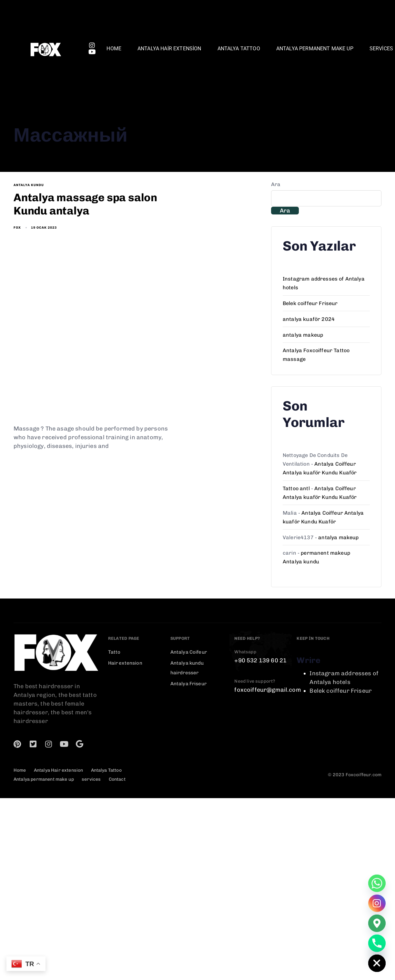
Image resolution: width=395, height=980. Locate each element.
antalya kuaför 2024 (309, 319)
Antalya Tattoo (239, 49)
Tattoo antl (296, 488)
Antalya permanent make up (315, 49)
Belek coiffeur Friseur (310, 303)
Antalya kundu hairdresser (187, 668)
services (91, 779)
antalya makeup (303, 335)
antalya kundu (29, 185)
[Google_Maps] (377, 923)
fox (17, 228)
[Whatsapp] (377, 883)
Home (114, 49)
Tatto (114, 652)
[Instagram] (377, 903)
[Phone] (377, 943)
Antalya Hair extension (169, 49)
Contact (117, 779)
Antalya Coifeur (189, 652)
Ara (276, 184)
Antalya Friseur (188, 684)
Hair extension (125, 663)
